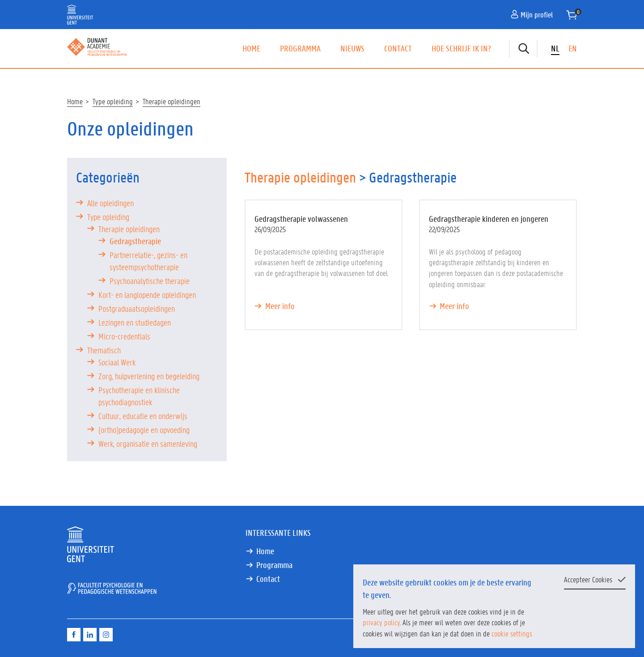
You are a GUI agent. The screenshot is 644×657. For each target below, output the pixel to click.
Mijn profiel (532, 14)
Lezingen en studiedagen (135, 322)
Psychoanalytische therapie (150, 281)
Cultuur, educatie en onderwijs (143, 416)
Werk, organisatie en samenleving (148, 444)
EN (573, 48)
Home (251, 48)
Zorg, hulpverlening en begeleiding (149, 376)
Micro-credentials (124, 336)
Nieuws (352, 48)
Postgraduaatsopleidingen (137, 309)
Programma (300, 48)
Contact (398, 48)
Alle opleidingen (110, 203)
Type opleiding (113, 101)
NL (555, 48)
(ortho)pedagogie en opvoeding (144, 430)
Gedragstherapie (135, 241)
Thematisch (104, 350)
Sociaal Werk (117, 362)
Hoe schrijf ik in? (461, 48)
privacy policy (381, 622)
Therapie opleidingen (172, 101)
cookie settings (512, 633)
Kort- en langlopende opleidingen (147, 295)
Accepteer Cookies (588, 579)
